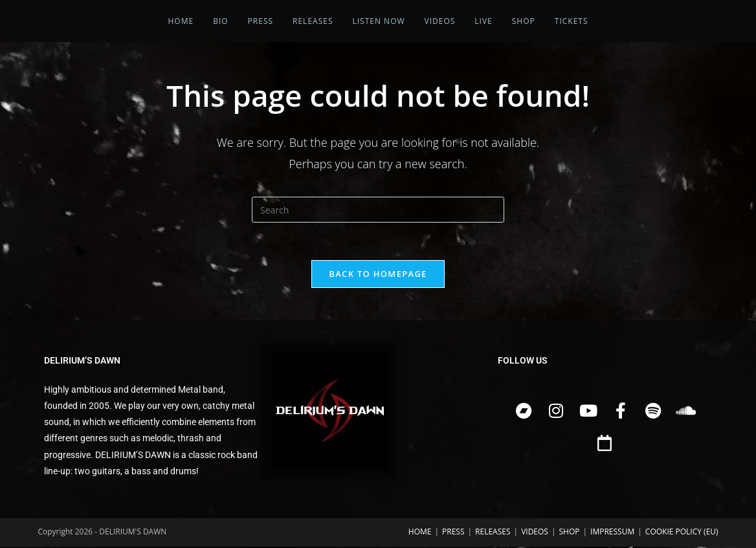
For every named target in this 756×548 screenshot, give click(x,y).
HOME (420, 533)
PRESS (453, 533)
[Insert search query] (378, 210)
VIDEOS (535, 533)
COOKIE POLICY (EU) (682, 533)
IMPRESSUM (612, 533)
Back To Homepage (378, 275)
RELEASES (493, 533)
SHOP (570, 533)
